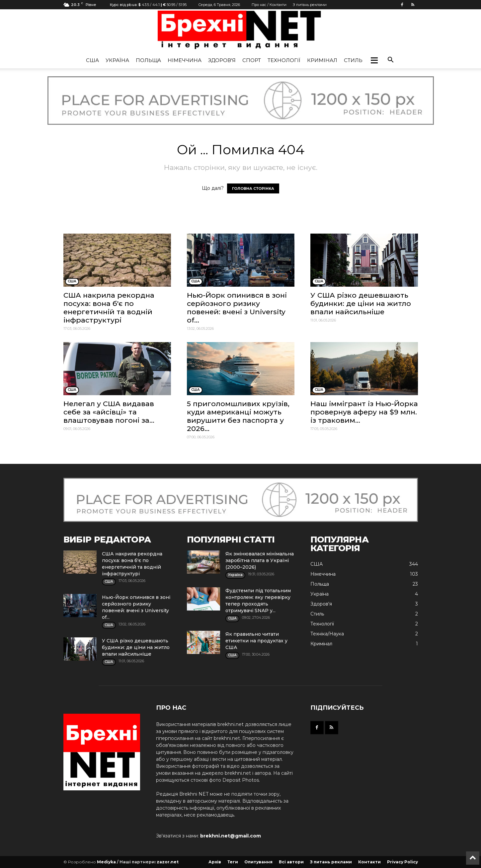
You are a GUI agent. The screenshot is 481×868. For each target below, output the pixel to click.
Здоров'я (222, 60)
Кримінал (322, 60)
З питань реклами (310, 5)
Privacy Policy (402, 862)
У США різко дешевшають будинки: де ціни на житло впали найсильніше (361, 303)
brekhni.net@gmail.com (231, 836)
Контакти (369, 862)
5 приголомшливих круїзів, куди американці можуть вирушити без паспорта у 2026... (238, 416)
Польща (148, 60)
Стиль (353, 60)
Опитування (258, 862)
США (92, 60)
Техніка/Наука (327, 634)
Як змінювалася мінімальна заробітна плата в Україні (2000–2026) (260, 560)
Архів (215, 862)
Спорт (252, 60)
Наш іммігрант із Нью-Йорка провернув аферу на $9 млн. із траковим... (364, 412)
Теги (233, 862)
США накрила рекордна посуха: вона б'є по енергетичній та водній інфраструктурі (109, 308)
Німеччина (185, 60)
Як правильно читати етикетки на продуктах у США (256, 641)
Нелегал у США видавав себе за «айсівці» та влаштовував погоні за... (109, 412)
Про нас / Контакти (269, 5)
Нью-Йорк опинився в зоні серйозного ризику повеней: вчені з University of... (237, 308)
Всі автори (291, 862)
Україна (117, 60)
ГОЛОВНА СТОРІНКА (253, 188)
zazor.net (168, 862)
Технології (284, 60)
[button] (374, 60)
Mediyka (106, 862)
